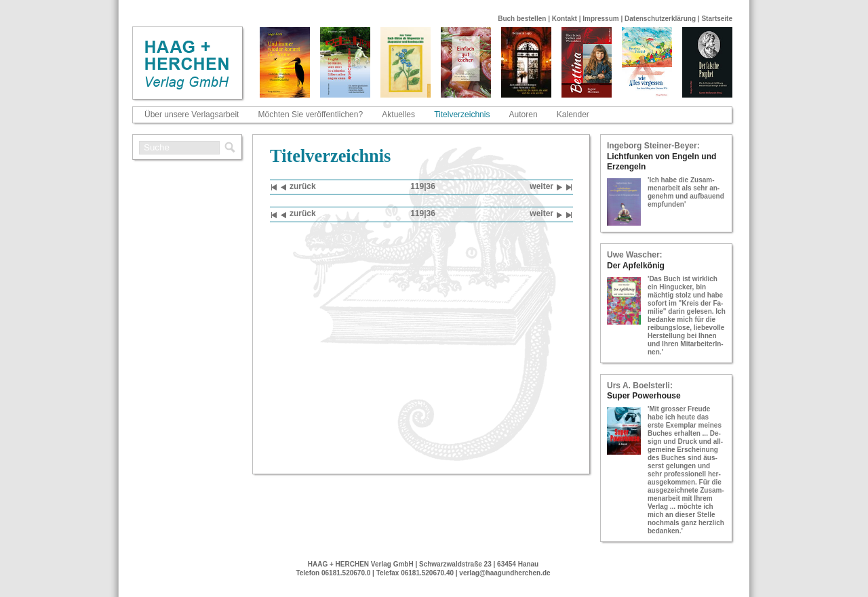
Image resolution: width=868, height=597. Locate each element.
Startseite (717, 19)
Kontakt (565, 19)
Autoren (524, 115)
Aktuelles (398, 115)
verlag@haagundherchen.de (505, 573)
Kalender (573, 115)
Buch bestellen (522, 19)
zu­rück (298, 187)
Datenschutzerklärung (660, 19)
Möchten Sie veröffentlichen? (311, 115)
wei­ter (546, 187)
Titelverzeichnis (462, 115)
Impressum (600, 19)
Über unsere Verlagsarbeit (192, 115)
